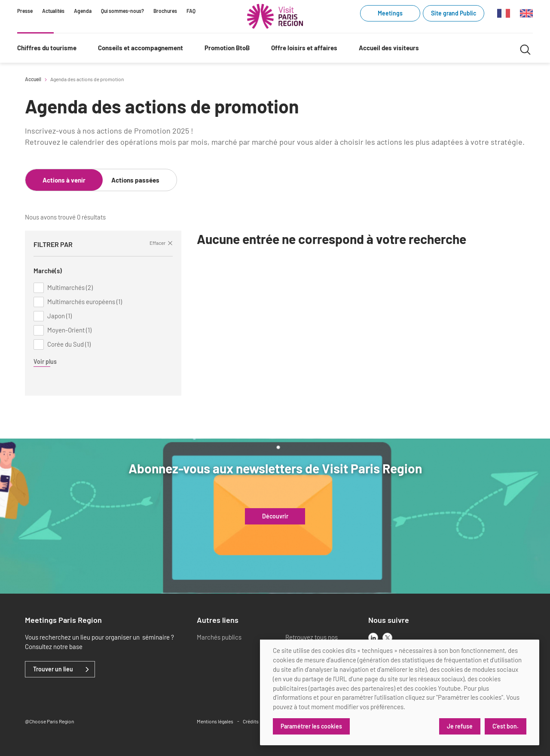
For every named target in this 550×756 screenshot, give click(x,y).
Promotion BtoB (227, 48)
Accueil (33, 79)
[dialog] (400, 692)
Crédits (251, 721)
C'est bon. (506, 726)
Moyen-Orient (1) (69, 330)
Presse (25, 11)
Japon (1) (60, 316)
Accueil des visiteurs (389, 48)
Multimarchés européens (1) (85, 302)
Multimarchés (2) (70, 287)
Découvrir (275, 516)
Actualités (53, 11)
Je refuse (460, 726)
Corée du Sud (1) (69, 344)
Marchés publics (219, 637)
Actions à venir (64, 180)
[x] (387, 638)
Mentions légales (215, 721)
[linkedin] (373, 638)
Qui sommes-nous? (122, 11)
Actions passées (135, 180)
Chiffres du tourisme (47, 48)
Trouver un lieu (53, 669)
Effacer (161, 243)
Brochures (165, 11)
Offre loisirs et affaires (304, 48)
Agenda (83, 11)
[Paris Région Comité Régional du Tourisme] (275, 16)
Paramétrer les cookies (311, 726)
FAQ (191, 11)
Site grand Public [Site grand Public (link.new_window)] (454, 13)
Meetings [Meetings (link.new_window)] (390, 13)
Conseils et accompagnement (141, 48)
